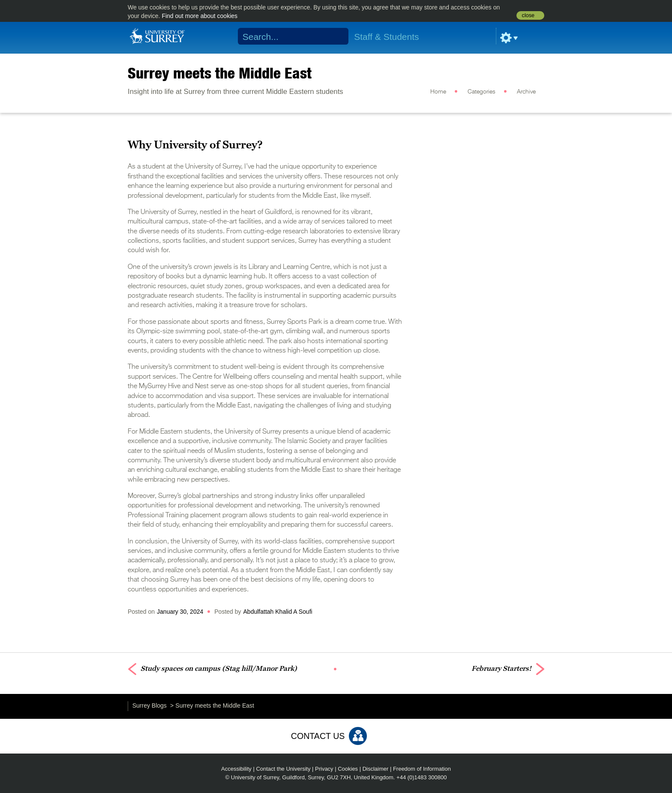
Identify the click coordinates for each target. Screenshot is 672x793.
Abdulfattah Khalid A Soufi (278, 612)
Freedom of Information (422, 769)
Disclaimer (376, 769)
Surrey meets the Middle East (220, 73)
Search (337, 36)
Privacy (324, 769)
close (528, 15)
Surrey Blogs (150, 706)
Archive (526, 92)
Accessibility (236, 769)
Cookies (348, 769)
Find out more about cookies (199, 16)
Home (438, 92)
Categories (481, 92)
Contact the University (283, 769)
